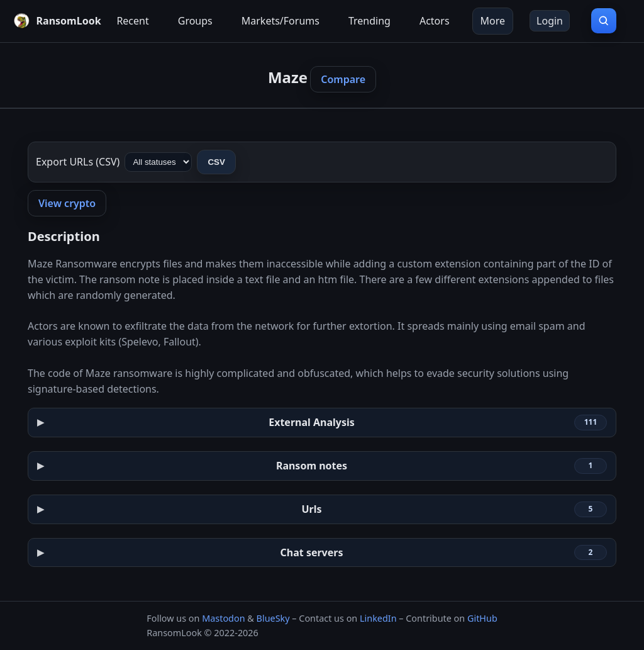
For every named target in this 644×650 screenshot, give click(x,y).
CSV (216, 162)
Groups (195, 21)
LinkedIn (378, 618)
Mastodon (223, 618)
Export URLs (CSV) (78, 162)
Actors (435, 21)
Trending (369, 21)
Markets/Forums (280, 21)
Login (550, 21)
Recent (132, 21)
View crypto (67, 203)
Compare (343, 79)
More (493, 21)
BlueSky (273, 618)
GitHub (482, 618)
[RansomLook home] (54, 21)
